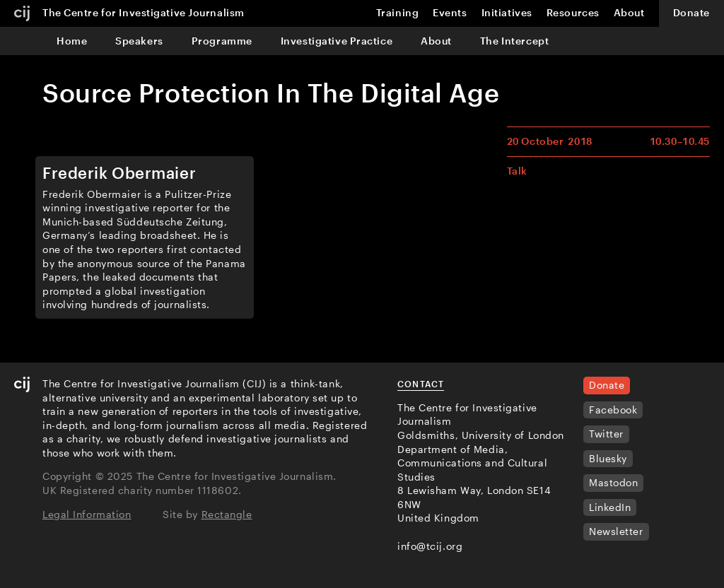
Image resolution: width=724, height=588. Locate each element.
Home (72, 41)
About (436, 41)
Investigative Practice (337, 41)
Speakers (139, 41)
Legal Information (87, 514)
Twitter (606, 434)
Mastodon (613, 482)
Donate (691, 12)
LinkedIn (610, 507)
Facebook (613, 410)
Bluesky (608, 458)
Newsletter (616, 531)
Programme (222, 41)
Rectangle (227, 514)
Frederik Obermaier (119, 172)
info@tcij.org (430, 546)
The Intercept (514, 41)
